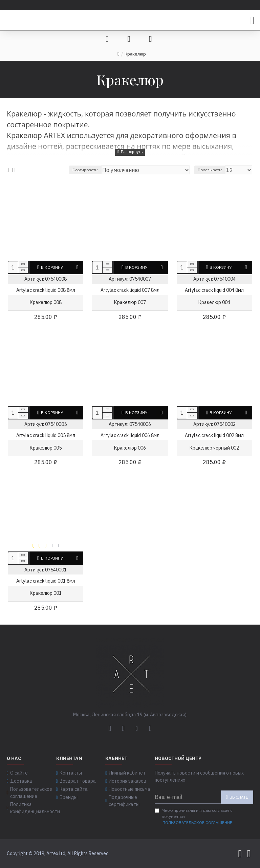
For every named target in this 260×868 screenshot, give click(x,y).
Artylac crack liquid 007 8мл (130, 290)
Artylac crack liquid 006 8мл (130, 435)
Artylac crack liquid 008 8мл (46, 290)
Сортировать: (85, 170)
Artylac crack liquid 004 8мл (214, 290)
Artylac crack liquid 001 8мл (46, 581)
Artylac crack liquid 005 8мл (46, 435)
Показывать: (210, 170)
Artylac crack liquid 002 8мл (214, 435)
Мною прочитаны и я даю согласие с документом (194, 817)
